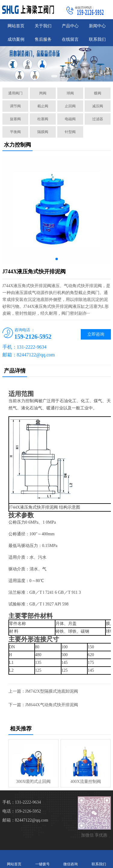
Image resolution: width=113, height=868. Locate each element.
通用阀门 (15, 93)
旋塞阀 (15, 119)
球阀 (70, 93)
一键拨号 (42, 859)
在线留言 (70, 39)
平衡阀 (15, 132)
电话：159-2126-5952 (22, 811)
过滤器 (98, 119)
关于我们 (43, 26)
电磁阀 (70, 119)
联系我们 (97, 39)
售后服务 (43, 39)
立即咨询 (96, 334)
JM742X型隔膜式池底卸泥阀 (52, 691)
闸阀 (43, 93)
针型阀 (70, 132)
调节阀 (15, 106)
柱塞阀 (43, 119)
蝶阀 (98, 93)
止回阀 (70, 106)
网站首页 (16, 26)
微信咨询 (71, 859)
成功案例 (16, 39)
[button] (54, 76)
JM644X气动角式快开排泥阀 (52, 705)
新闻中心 (97, 26)
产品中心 (70, 26)
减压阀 (98, 106)
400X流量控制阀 (86, 782)
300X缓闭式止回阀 (33, 782)
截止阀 (43, 106)
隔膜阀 (43, 132)
